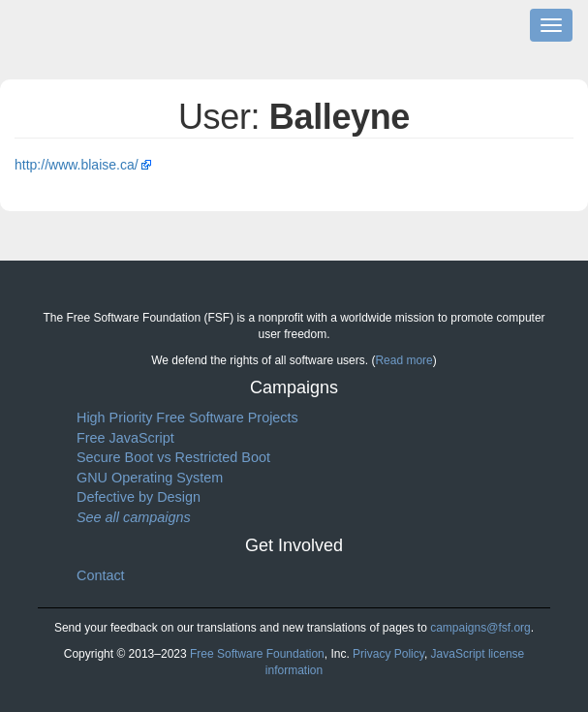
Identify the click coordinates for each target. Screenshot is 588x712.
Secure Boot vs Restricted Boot (173, 457)
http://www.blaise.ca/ (77, 165)
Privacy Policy (388, 654)
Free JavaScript (125, 438)
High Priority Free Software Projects (187, 418)
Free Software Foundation (257, 654)
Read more (403, 360)
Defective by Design (139, 497)
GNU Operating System (150, 478)
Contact (101, 575)
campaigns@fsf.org (480, 628)
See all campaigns (134, 517)
